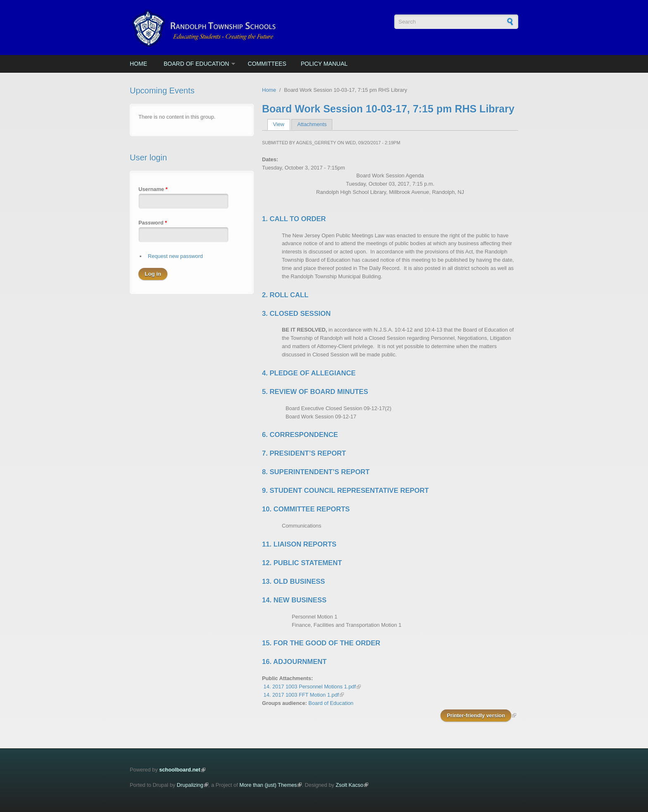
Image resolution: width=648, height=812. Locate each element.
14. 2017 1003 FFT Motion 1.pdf (301, 695)
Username (153, 189)
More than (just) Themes (268, 785)
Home (138, 64)
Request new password (175, 256)
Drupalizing (190, 785)
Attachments (312, 124)
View (282, 124)
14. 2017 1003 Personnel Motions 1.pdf (310, 687)
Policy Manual (324, 64)
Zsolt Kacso (349, 785)
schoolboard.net (180, 770)
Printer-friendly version (476, 715)
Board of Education (196, 64)
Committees (267, 64)
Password (153, 223)
